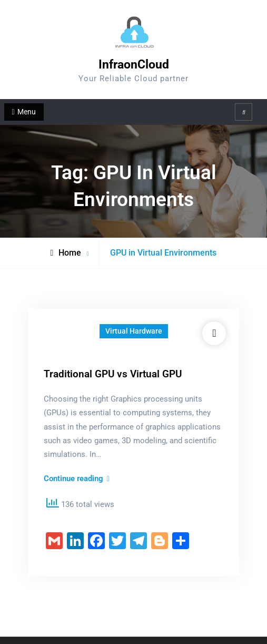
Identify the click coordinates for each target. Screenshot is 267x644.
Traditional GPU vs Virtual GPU (113, 374)
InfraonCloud (134, 65)
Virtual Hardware (134, 331)
